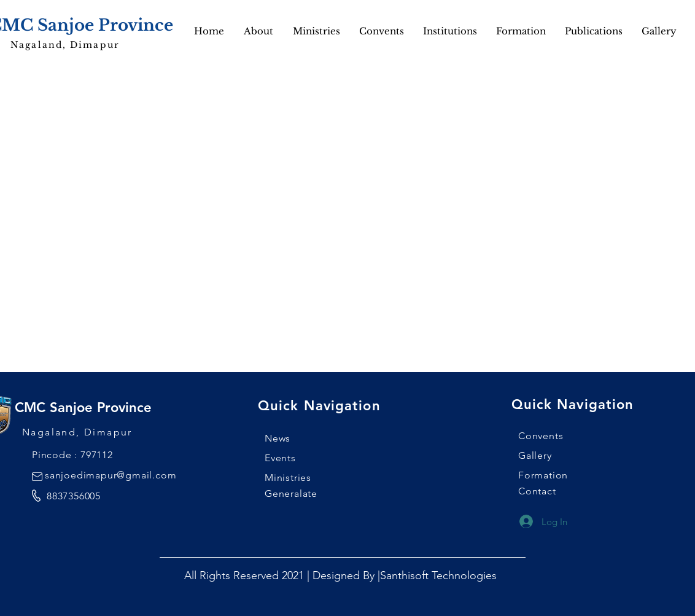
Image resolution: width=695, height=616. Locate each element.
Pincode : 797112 (72, 455)
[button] (659, 31)
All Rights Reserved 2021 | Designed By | (282, 575)
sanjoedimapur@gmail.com (111, 475)
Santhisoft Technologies (438, 575)
